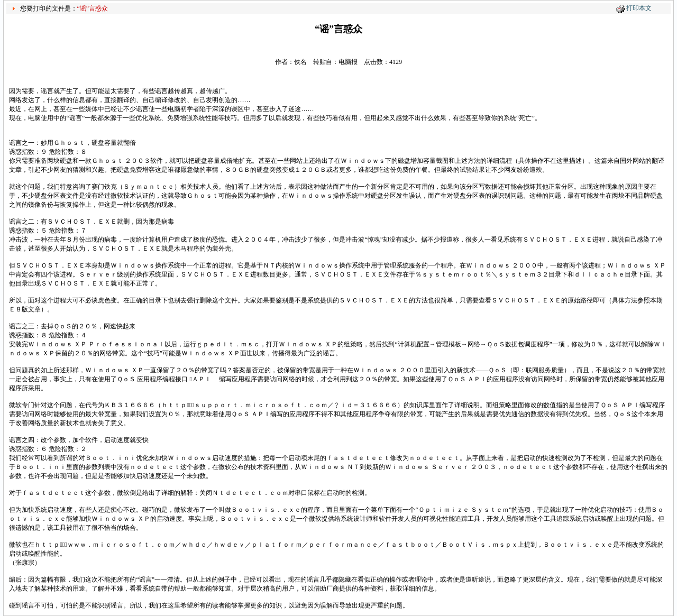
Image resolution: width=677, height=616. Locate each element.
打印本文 (639, 8)
